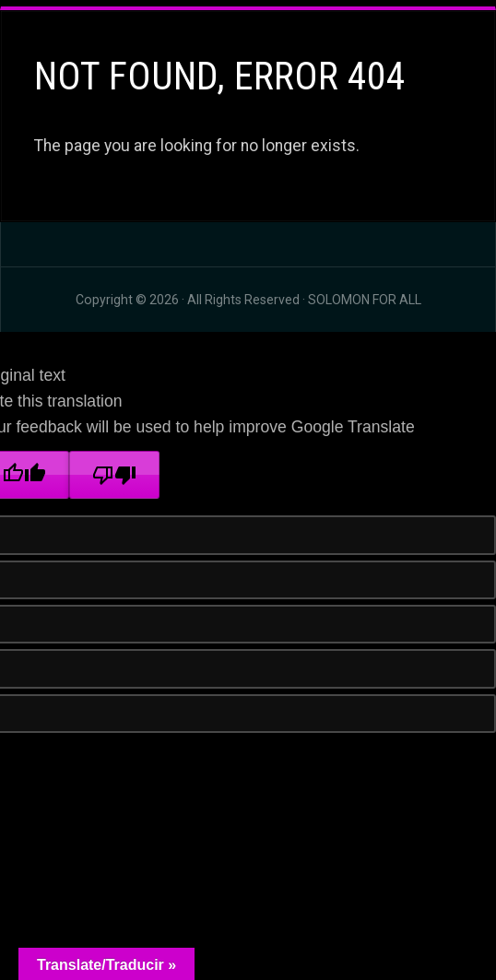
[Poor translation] (114, 475)
